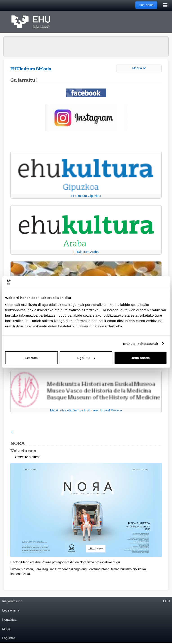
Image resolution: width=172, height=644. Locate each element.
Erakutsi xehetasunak (141, 343)
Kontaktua (9, 620)
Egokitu (86, 358)
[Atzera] (12, 432)
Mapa (6, 629)
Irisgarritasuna (12, 601)
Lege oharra (11, 610)
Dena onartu (141, 358)
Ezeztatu (32, 358)
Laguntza (9, 638)
